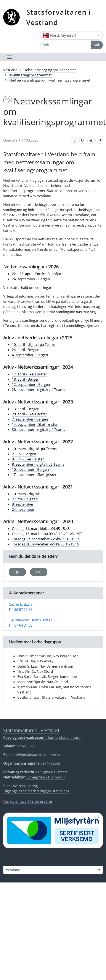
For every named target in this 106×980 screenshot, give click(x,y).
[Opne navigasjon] (10, 57)
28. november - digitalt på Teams (39, 390)
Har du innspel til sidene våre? (28, 801)
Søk (97, 45)
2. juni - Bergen (24, 454)
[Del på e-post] (99, 140)
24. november (23, 509)
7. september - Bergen (30, 419)
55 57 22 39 (23, 610)
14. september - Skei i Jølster (35, 424)
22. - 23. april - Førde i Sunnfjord (38, 274)
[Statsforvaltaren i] (53, 870)
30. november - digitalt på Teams (39, 430)
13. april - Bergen (26, 409)
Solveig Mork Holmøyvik (46, 777)
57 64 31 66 (23, 625)
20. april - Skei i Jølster (30, 414)
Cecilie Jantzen (20, 604)
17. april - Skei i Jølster (30, 374)
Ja (17, 572)
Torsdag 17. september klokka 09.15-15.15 (46, 539)
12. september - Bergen (31, 384)
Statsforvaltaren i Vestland (59, 17)
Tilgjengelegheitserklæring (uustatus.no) (36, 791)
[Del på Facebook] (74, 140)
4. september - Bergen (30, 355)
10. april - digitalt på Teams (34, 345)
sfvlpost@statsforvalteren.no (39, 755)
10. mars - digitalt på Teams (34, 449)
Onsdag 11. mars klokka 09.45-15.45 (41, 529)
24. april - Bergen (26, 350)
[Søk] (66, 45)
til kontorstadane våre (42, 737)
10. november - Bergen (30, 470)
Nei (39, 572)
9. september (23, 504)
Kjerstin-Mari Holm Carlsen (31, 620)
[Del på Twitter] (83, 140)
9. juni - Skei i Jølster (28, 459)
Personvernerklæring (21, 786)
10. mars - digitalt (26, 494)
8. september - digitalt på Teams (38, 464)
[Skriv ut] (91, 140)
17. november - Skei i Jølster (34, 475)
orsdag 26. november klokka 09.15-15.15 (46, 544)
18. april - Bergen (26, 379)
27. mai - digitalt (25, 499)
